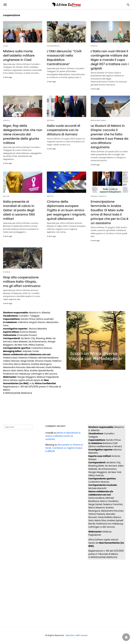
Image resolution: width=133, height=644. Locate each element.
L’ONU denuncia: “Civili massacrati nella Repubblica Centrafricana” (64, 58)
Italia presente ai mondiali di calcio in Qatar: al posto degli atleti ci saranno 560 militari (19, 210)
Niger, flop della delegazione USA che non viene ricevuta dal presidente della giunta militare (23, 134)
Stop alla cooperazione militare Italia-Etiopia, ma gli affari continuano (22, 282)
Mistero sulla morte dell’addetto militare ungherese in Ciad (19, 55)
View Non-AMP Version (77, 635)
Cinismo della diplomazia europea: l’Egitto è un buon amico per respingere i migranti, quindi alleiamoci (66, 210)
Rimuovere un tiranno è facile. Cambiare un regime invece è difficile (64, 448)
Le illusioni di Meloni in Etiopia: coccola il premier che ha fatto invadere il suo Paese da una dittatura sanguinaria (110, 136)
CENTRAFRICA (53, 46)
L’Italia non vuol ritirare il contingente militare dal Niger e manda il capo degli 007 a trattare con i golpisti (110, 60)
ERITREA (51, 120)
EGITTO (50, 196)
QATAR (6, 196)
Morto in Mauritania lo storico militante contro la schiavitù (63, 436)
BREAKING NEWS (98, 120)
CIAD (5, 46)
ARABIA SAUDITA (99, 196)
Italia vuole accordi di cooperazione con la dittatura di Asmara (64, 130)
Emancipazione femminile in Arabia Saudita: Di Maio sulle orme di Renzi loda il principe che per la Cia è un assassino (110, 212)
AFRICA (94, 46)
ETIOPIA (7, 272)
